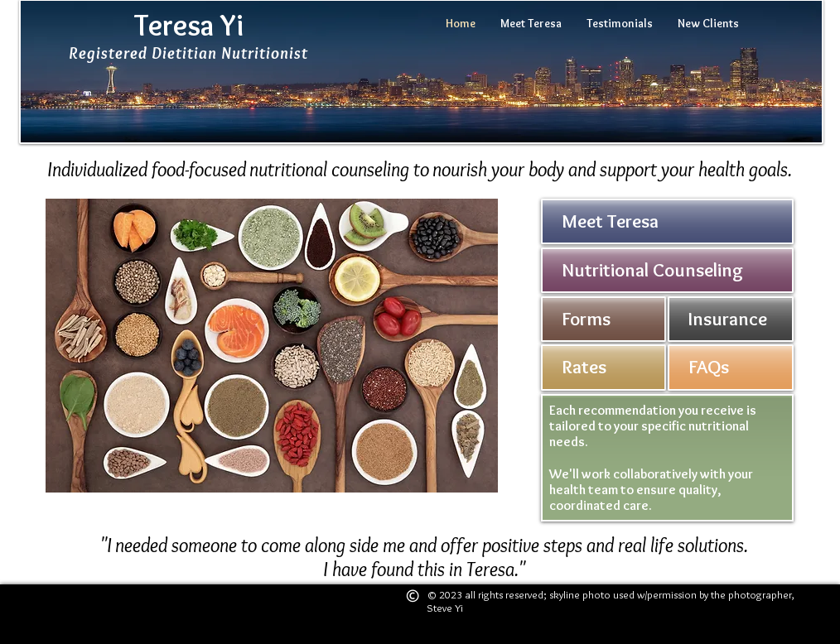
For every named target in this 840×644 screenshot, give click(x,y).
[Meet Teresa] (667, 221)
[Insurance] (731, 319)
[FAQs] (731, 368)
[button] (272, 346)
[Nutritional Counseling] (667, 270)
